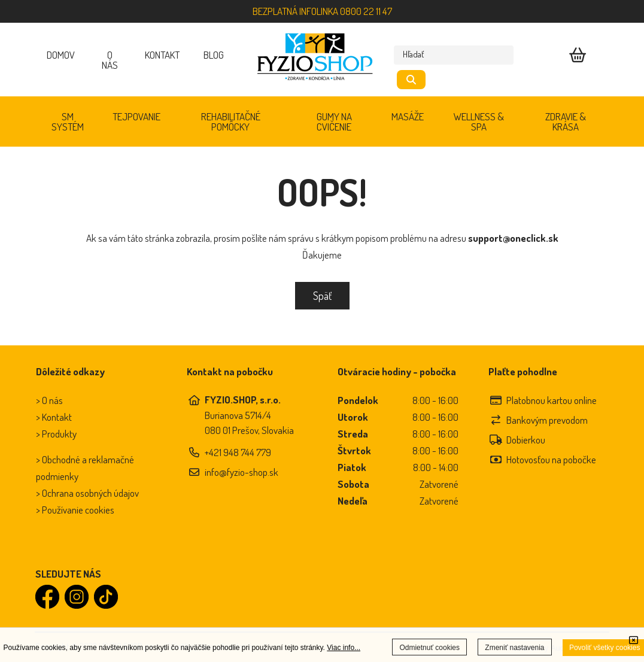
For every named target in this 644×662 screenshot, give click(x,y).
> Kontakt (54, 417)
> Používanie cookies (75, 510)
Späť (322, 296)
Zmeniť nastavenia (514, 648)
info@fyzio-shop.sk (242, 472)
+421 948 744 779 (238, 452)
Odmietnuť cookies (429, 648)
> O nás (49, 400)
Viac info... (344, 648)
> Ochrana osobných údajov (87, 493)
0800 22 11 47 (366, 11)
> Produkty (56, 434)
